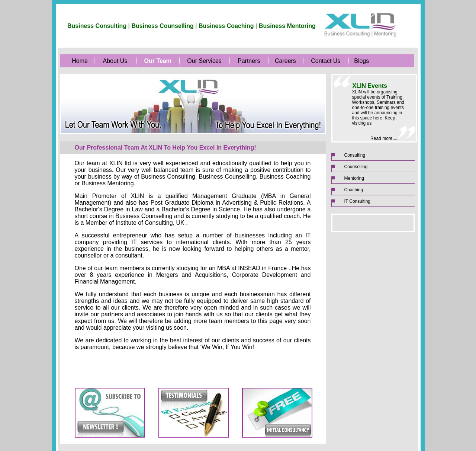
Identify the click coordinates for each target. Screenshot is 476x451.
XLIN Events (370, 86)
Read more (381, 138)
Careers (285, 61)
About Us (115, 61)
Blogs (361, 61)
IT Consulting (357, 201)
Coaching (354, 190)
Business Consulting (97, 26)
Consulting (355, 155)
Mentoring (354, 178)
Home (80, 61)
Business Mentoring (287, 26)
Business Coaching (226, 26)
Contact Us (326, 61)
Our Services (204, 61)
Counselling (356, 167)
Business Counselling (163, 26)
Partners (249, 61)
